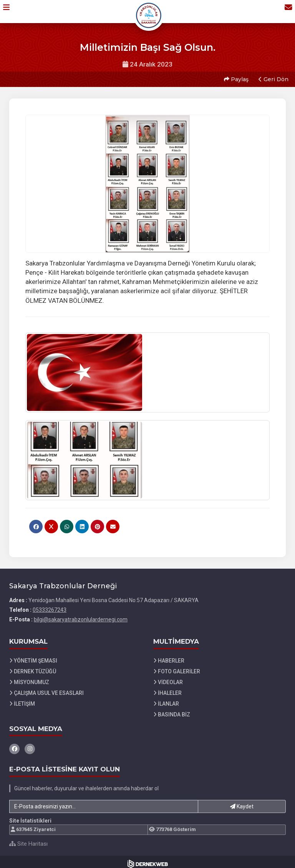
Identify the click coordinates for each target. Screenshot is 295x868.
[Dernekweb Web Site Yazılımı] (148, 860)
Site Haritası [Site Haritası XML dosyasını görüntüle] (28, 840)
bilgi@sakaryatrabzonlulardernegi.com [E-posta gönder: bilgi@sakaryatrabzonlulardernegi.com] (81, 616)
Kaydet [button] (242, 803)
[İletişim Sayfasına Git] (284, 11)
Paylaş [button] (235, 77)
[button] (10, 11)
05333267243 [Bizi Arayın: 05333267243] (50, 606)
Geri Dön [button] (272, 77)
